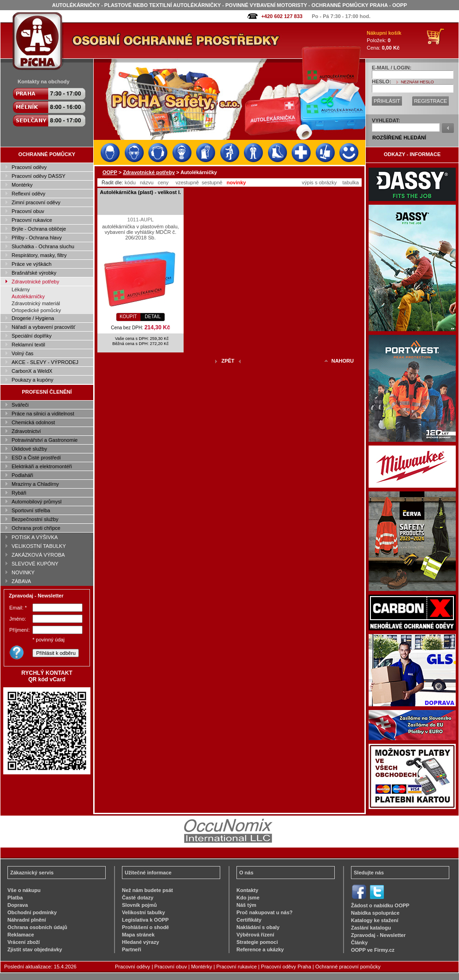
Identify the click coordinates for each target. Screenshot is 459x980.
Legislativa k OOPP (145, 920)
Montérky (22, 185)
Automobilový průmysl (37, 502)
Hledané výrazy (140, 942)
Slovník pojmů (139, 905)
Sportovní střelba (31, 510)
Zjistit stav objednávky (35, 949)
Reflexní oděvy (29, 194)
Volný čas (22, 353)
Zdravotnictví (26, 431)
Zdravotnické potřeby (35, 282)
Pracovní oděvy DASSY (38, 176)
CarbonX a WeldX (32, 371)
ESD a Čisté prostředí (36, 458)
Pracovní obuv (28, 211)
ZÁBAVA (21, 581)
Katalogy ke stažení (375, 920)
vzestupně (187, 182)
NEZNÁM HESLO (418, 82)
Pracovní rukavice (32, 220)
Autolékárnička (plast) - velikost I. (141, 192)
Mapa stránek (138, 935)
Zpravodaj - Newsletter (378, 935)
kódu (130, 182)
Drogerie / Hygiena (33, 318)
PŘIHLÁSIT (387, 101)
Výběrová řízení (255, 935)
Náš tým (246, 905)
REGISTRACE (431, 101)
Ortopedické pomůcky (36, 310)
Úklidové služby (29, 449)
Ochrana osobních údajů (37, 927)
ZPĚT (228, 361)
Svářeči (20, 405)
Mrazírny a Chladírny (35, 484)
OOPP (110, 172)
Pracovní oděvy (29, 167)
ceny (163, 182)
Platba (15, 898)
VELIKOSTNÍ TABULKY (39, 546)
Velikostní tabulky (143, 912)
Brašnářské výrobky (34, 273)
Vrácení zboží (24, 942)
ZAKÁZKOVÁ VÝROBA (38, 555)
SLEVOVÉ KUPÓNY (35, 564)
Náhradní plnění (27, 920)
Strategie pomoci (257, 942)
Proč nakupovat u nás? (265, 912)
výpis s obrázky (319, 182)
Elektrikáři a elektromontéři (42, 466)
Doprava (18, 905)
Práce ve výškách (32, 264)
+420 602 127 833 (282, 16)
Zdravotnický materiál (36, 303)
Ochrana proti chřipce (36, 528)
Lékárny (21, 289)
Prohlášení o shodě (145, 927)
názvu (147, 182)
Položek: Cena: (384, 40)
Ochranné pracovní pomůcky (348, 967)
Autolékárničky (28, 296)
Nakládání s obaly (258, 927)
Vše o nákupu (24, 890)
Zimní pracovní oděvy (36, 202)
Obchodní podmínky (32, 912)
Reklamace (21, 935)
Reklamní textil (28, 345)
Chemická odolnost (33, 422)
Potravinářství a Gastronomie (45, 440)
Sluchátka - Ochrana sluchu (43, 246)
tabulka (350, 182)
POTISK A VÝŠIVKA (35, 537)
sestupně (212, 182)
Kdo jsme (248, 898)
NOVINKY (23, 572)
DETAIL (153, 317)
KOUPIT (128, 317)
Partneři (132, 949)
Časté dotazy (138, 898)
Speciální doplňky (32, 336)
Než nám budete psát (147, 890)
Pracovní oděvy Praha (286, 967)
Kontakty (247, 890)
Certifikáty (249, 920)
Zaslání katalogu (371, 928)
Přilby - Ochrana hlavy (37, 238)
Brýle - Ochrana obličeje (39, 229)
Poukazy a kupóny (32, 380)
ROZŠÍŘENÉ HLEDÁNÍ (399, 138)
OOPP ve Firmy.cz (373, 950)
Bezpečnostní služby (35, 519)
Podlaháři (22, 475)
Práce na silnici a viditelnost (43, 414)
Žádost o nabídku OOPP (380, 905)
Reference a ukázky (260, 949)
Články (359, 942)
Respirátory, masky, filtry (39, 255)
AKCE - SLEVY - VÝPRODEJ (45, 362)
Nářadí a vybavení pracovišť (43, 327)
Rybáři (19, 493)
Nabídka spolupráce (375, 913)
